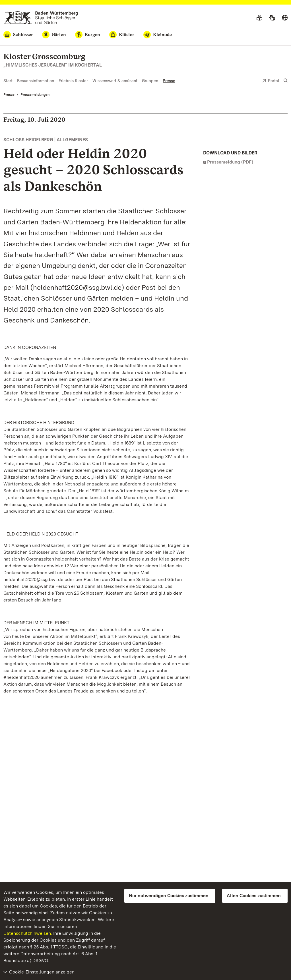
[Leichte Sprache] (259, 18)
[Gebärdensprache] (272, 18)
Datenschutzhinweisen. (28, 933)
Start (8, 81)
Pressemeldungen (35, 95)
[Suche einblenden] (286, 81)
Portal (271, 81)
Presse (169, 81)
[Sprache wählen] (285, 18)
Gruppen (150, 81)
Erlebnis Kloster (73, 81)
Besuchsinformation (36, 81)
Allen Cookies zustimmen (254, 896)
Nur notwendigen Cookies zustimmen (169, 896)
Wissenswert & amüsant (115, 81)
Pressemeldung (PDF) (230, 162)
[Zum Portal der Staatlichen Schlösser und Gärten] (41, 18)
